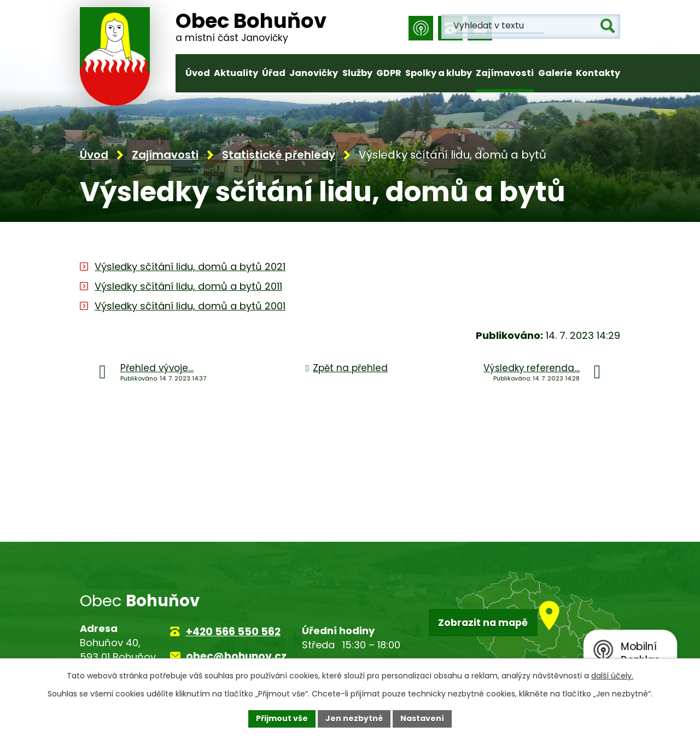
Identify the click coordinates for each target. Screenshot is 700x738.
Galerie (555, 73)
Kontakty (598, 73)
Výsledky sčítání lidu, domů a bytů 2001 (190, 307)
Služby (357, 73)
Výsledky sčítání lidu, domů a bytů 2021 (190, 268)
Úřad (274, 73)
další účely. (612, 676)
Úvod (198, 73)
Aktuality (236, 73)
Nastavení (422, 718)
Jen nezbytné (354, 718)
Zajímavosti (505, 73)
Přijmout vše (282, 718)
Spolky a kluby (439, 73)
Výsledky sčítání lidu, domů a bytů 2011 (188, 288)
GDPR (389, 73)
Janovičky (314, 73)
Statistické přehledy (279, 156)
